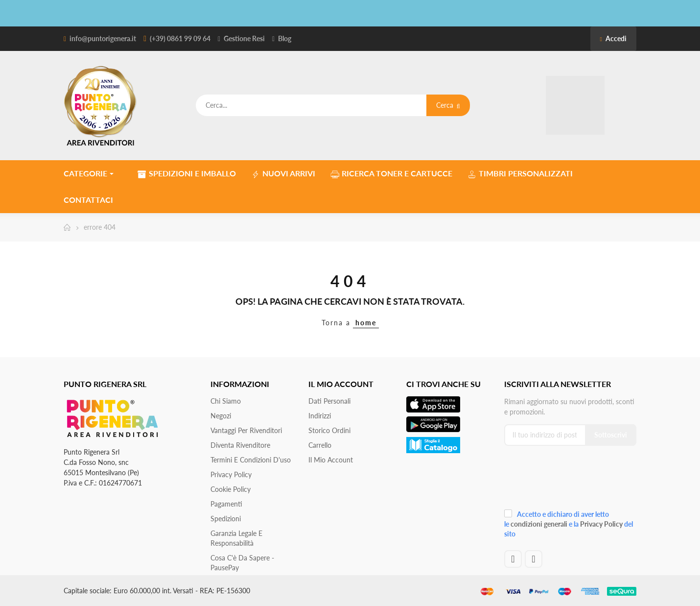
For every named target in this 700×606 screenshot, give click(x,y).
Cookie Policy (231, 489)
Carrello (320, 445)
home (366, 323)
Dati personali (329, 401)
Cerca (448, 105)
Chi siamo (226, 401)
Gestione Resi (244, 38)
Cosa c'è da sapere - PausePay (242, 563)
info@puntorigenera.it (103, 38)
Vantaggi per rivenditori (246, 430)
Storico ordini (329, 430)
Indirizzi (320, 416)
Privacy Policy (231, 474)
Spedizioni (226, 519)
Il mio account (331, 460)
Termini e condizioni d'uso (251, 460)
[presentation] (570, 480)
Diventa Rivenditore (240, 445)
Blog (285, 38)
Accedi (613, 38)
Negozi (221, 416)
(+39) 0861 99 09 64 (180, 38)
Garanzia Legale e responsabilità (236, 538)
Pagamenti (226, 504)
